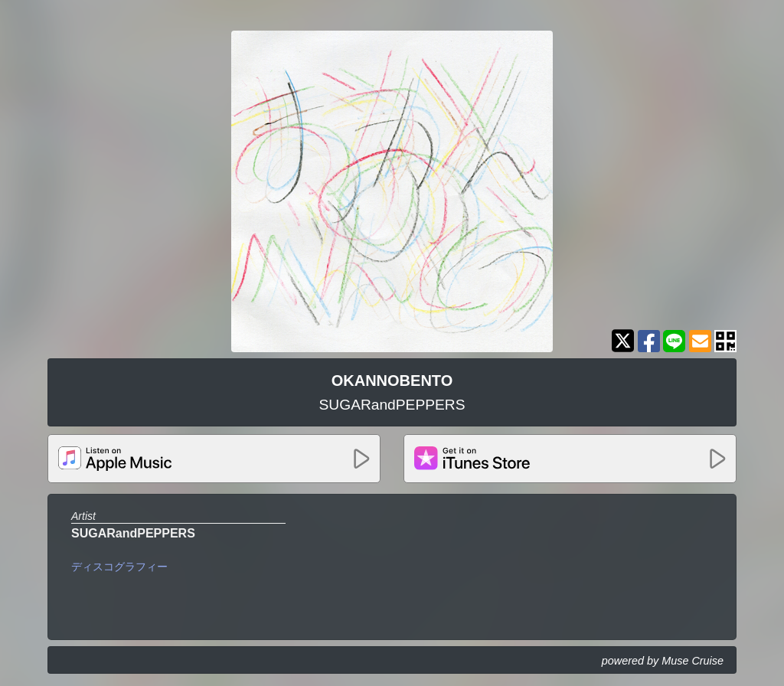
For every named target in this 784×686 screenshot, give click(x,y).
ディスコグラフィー (119, 567)
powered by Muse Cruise (663, 661)
